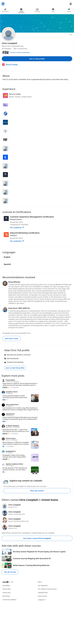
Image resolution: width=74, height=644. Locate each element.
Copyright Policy (43, 593)
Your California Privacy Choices (47, 589)
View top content (37, 491)
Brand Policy (6, 596)
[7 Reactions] (5, 421)
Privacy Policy (7, 589)
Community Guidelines (9, 600)
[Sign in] (71, 4)
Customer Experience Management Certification (32, 217)
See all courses (10, 572)
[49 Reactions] (6, 434)
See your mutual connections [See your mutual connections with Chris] (20, 52)
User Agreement (43, 586)
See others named (37, 538)
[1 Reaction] (4, 446)
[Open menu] (71, 35)
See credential (17, 228)
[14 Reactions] (6, 459)
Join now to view (12, 339)
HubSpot (13, 235)
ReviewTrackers (16, 219)
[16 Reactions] (5, 400)
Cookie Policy (7, 593)
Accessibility (6, 586)
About (40, 582)
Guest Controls (42, 596)
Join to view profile (37, 59)
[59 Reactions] (6, 388)
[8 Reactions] (4, 472)
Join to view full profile (15, 368)
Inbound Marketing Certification (25, 233)
